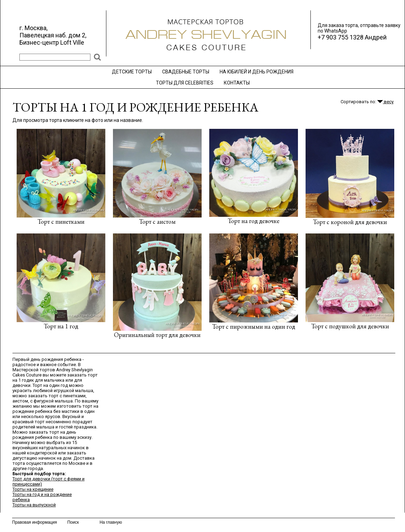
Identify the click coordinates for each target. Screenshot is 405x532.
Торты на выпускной (34, 505)
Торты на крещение (33, 489)
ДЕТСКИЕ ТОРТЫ (132, 72)
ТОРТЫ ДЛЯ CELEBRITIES (185, 83)
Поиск (73, 522)
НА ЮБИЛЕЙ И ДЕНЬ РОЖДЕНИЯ (257, 72)
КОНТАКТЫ (237, 83)
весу (385, 102)
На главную (111, 522)
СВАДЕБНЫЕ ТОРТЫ (186, 72)
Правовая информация (34, 522)
